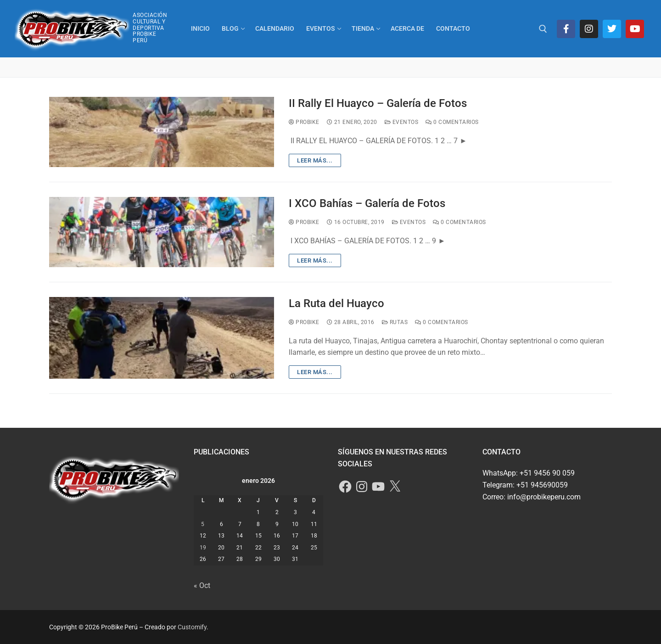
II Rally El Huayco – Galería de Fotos (378, 103)
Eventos (402, 122)
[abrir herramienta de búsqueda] (543, 29)
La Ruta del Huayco (336, 303)
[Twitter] (612, 29)
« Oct (202, 585)
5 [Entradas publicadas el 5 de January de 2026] (203, 524)
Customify (192, 627)
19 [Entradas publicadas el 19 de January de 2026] (203, 548)
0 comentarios (452, 122)
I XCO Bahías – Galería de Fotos (367, 203)
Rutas (395, 322)
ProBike (304, 122)
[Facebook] (566, 29)
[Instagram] (589, 29)
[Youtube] (635, 29)
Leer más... (315, 160)
